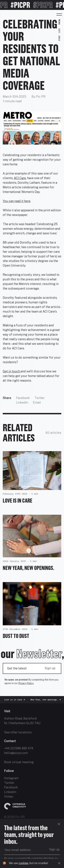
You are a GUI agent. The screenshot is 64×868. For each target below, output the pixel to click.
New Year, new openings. (29, 568)
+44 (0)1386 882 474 (19, 748)
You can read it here (17, 201)
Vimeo (9, 797)
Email (37, 402)
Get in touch (12, 371)
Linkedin (10, 792)
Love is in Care (17, 501)
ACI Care (20, 178)
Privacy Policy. (26, 683)
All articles (53, 433)
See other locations (18, 732)
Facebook (23, 398)
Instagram (11, 778)
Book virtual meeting (19, 762)
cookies (23, 863)
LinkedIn (22, 402)
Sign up (50, 668)
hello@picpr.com (16, 753)
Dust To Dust (16, 636)
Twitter (40, 398)
